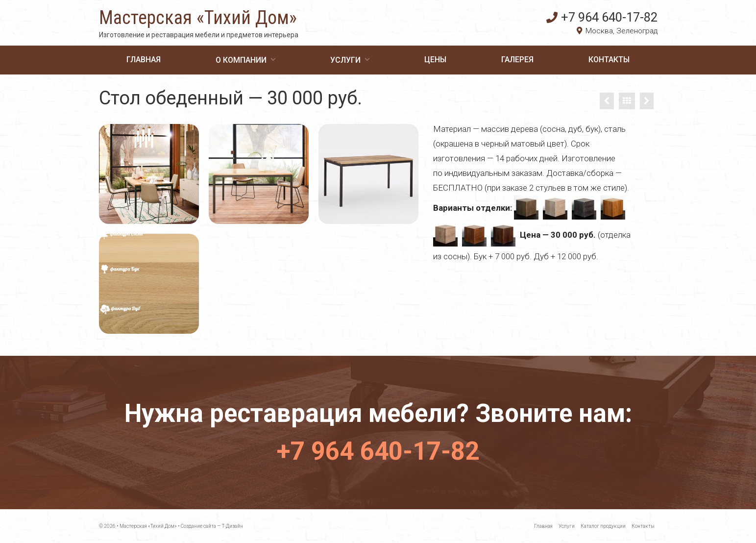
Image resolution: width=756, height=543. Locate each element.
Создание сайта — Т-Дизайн (212, 526)
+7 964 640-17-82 (602, 17)
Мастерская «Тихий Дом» (198, 18)
